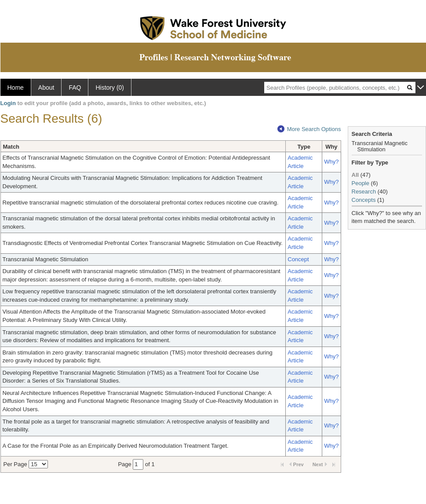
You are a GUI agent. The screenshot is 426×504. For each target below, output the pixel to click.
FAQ (75, 88)
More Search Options (309, 129)
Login (8, 103)
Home (16, 88)
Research (364, 192)
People (360, 183)
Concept (298, 259)
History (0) (110, 88)
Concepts (364, 200)
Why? (331, 162)
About (46, 88)
